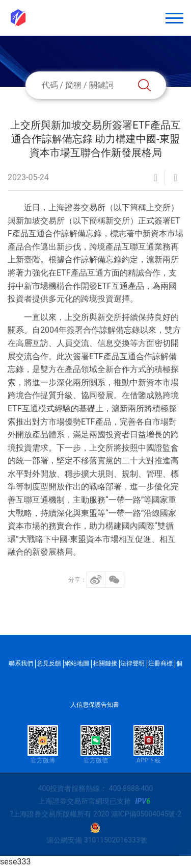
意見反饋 (49, 663)
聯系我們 (21, 663)
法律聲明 (132, 663)
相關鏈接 (105, 663)
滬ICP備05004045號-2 (146, 814)
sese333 (15, 862)
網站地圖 (77, 663)
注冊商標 (160, 663)
